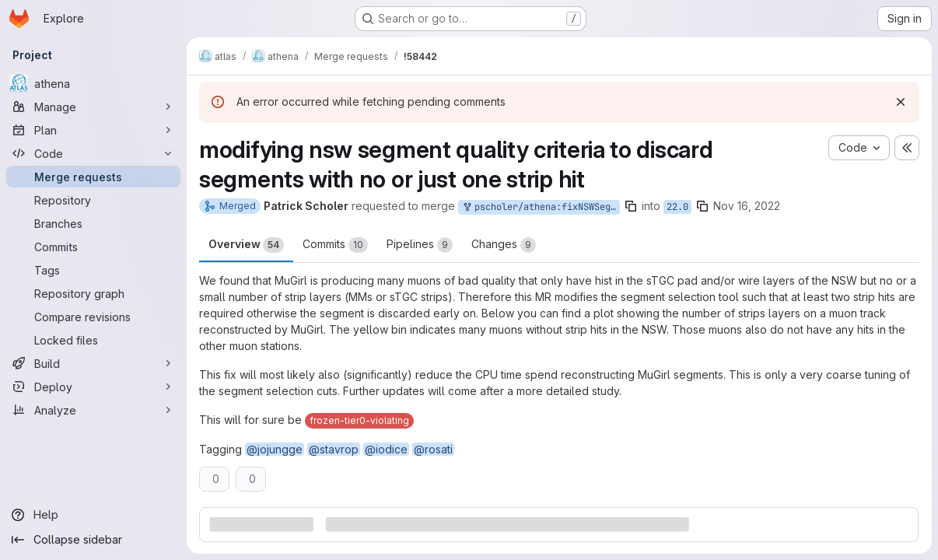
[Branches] (93, 223)
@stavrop (334, 449)
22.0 (677, 207)
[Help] (93, 515)
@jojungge (275, 449)
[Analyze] (93, 410)
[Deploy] (93, 387)
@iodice (386, 449)
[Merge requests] (93, 177)
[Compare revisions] (93, 317)
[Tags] (93, 270)
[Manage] (93, 107)
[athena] (93, 83)
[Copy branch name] (631, 206)
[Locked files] (93, 340)
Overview (246, 245)
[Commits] (93, 247)
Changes (504, 245)
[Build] (93, 363)
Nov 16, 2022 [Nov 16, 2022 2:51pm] (747, 206)
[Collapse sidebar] (93, 540)
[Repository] (93, 200)
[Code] (93, 153)
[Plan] (93, 130)
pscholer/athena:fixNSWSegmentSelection (541, 207)
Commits (335, 245)
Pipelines (420, 245)
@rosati (433, 449)
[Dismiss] (901, 102)
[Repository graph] (93, 293)
